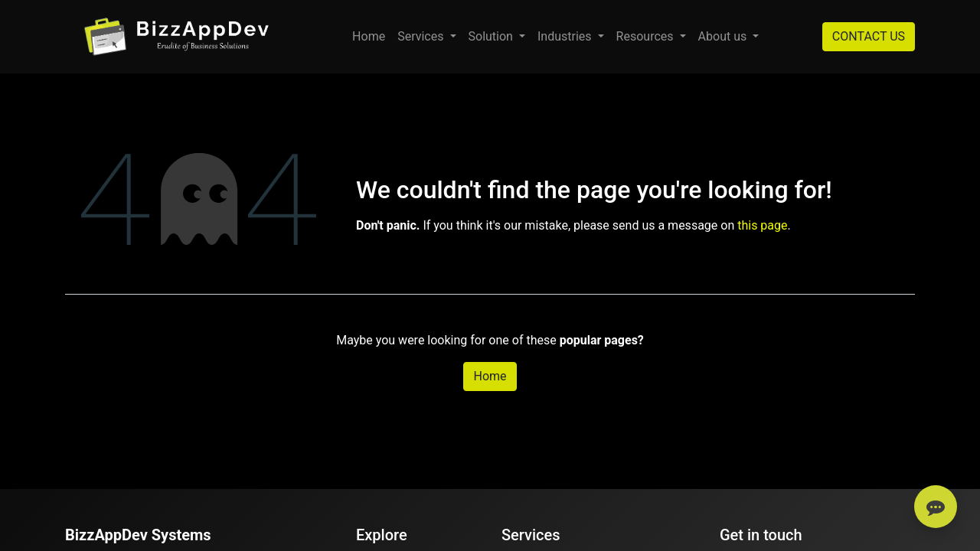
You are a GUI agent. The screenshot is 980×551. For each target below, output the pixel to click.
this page (762, 225)
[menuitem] (369, 37)
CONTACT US (869, 36)
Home (490, 376)
